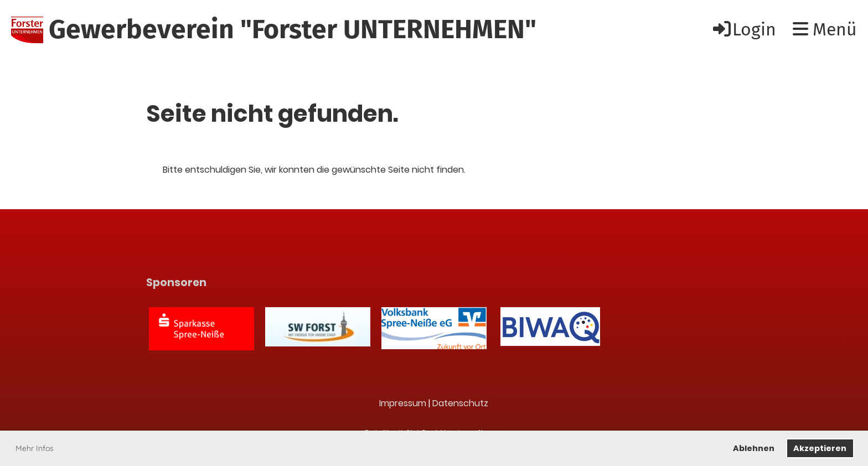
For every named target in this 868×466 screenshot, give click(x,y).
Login (744, 29)
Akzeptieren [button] (820, 448)
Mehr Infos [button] (35, 448)
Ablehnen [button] (754, 448)
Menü (825, 29)
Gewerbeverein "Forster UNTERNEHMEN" (293, 29)
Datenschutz (460, 403)
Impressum (403, 403)
